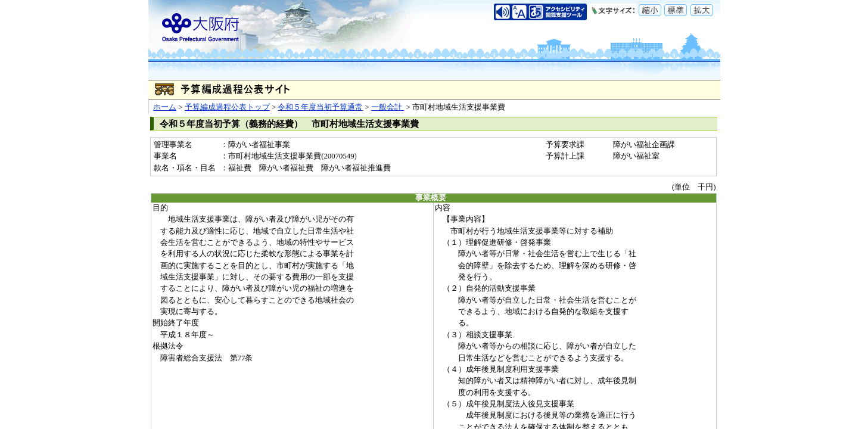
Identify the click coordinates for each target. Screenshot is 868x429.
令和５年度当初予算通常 (320, 107)
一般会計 (388, 107)
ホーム (165, 107)
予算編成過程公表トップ (227, 107)
